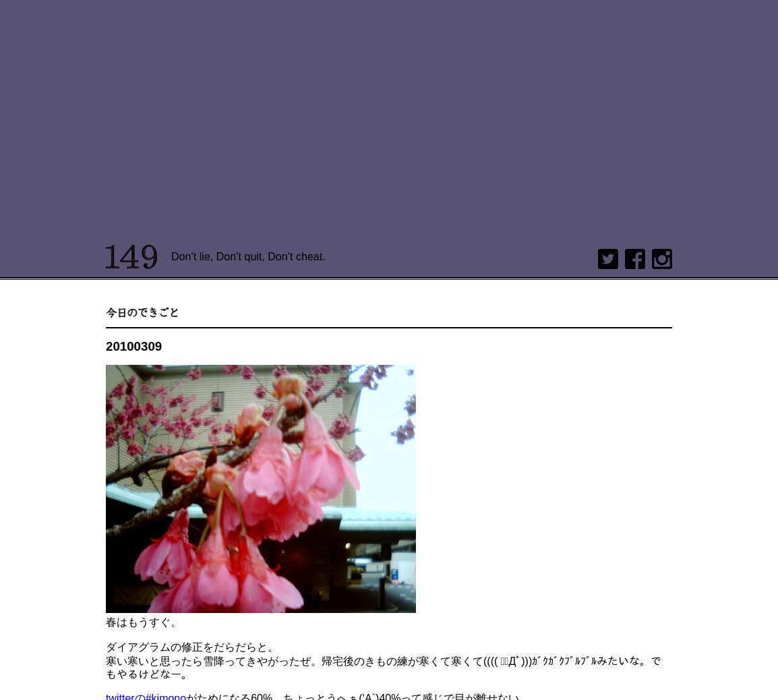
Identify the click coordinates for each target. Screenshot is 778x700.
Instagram (662, 259)
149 (132, 257)
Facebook (635, 259)
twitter (608, 259)
